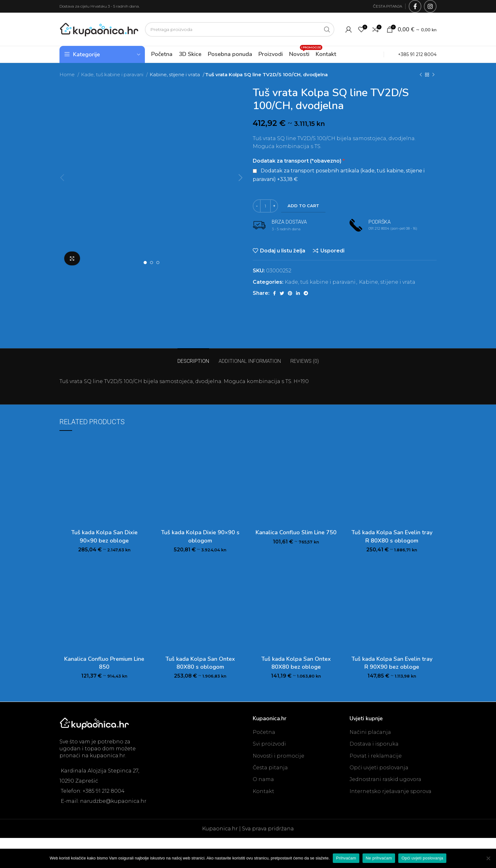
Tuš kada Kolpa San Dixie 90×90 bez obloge (104, 536)
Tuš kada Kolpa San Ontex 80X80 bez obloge (296, 663)
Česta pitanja (270, 768)
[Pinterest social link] (290, 293)
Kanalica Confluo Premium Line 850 (104, 663)
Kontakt (263, 791)
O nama (263, 779)
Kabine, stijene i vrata (175, 74)
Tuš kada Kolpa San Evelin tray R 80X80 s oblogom (392, 536)
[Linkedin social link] (298, 293)
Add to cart (303, 206)
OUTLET (370, 54)
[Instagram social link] (430, 6)
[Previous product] (421, 75)
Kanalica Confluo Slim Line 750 (296, 532)
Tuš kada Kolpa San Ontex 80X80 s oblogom (200, 663)
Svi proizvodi (269, 744)
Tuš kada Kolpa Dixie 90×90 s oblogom (200, 536)
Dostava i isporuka (374, 744)
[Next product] (433, 75)
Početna (264, 732)
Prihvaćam (346, 858)
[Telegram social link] (306, 293)
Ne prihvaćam (379, 858)
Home (68, 74)
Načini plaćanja (370, 732)
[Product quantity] (265, 206)
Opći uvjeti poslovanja (379, 768)
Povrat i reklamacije (376, 756)
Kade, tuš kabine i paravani (113, 74)
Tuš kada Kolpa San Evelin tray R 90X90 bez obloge (392, 663)
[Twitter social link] (282, 293)
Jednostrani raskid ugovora (385, 779)
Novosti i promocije (279, 756)
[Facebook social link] (415, 6)
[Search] (240, 29)
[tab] (193, 358)
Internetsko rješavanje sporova (391, 791)
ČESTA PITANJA (387, 6)
